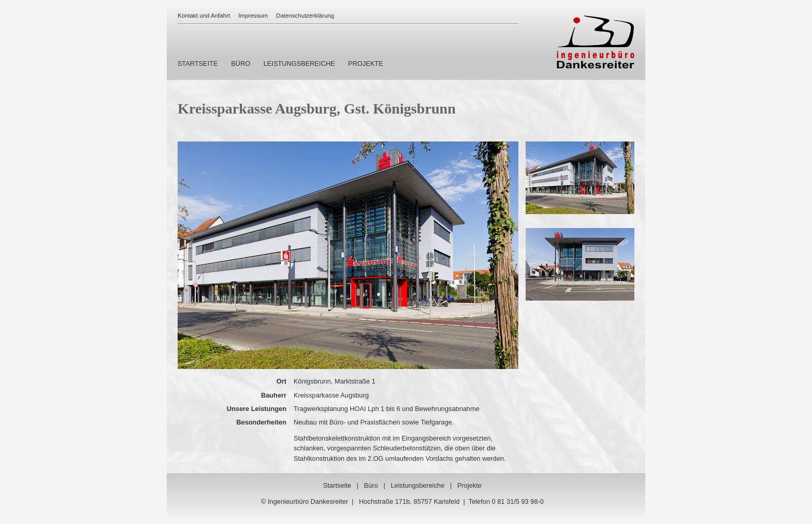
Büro (371, 485)
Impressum (253, 16)
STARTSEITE (198, 63)
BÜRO (241, 63)
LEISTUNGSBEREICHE (299, 63)
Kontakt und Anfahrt (204, 16)
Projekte (469, 485)
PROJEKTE (366, 63)
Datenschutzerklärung (305, 16)
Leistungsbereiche (417, 485)
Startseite (337, 485)
